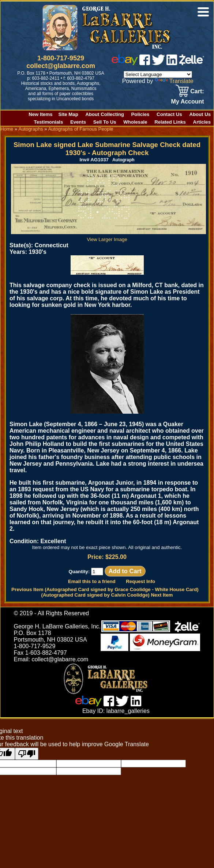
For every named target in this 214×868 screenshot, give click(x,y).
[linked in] (172, 63)
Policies (140, 114)
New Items (40, 114)
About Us (200, 114)
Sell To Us (105, 122)
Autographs (31, 129)
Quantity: (86, 572)
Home (7, 129)
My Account (188, 102)
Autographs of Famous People (81, 129)
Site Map (68, 114)
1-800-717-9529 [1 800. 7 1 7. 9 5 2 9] (61, 58)
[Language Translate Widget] (158, 74)
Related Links (170, 122)
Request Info (140, 581)
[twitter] (158, 63)
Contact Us (169, 114)
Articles (202, 122)
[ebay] (125, 63)
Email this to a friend (92, 581)
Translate (174, 81)
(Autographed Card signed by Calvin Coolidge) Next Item (107, 595)
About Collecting (105, 114)
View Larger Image (108, 237)
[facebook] (145, 63)
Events (78, 122)
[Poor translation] (27, 754)
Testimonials (49, 122)
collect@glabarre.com (61, 66)
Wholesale (135, 122)
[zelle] (192, 63)
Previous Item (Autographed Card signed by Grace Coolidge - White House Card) (105, 589)
